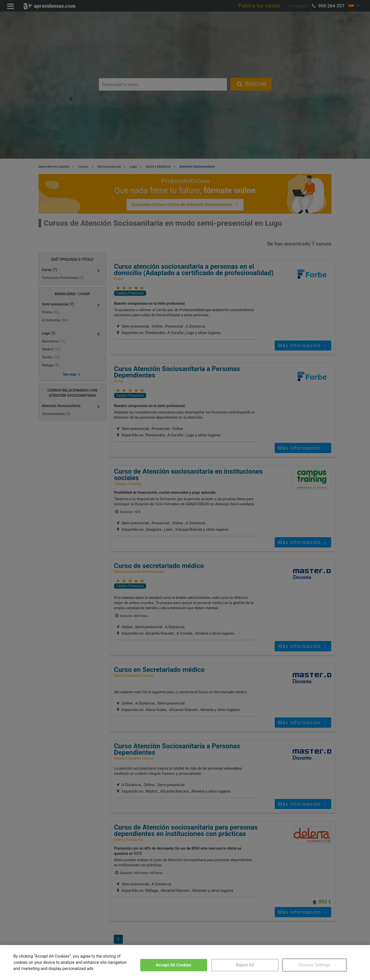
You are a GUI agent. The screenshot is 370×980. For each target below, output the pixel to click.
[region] (185, 963)
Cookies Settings (314, 965)
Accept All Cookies (174, 965)
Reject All (245, 965)
